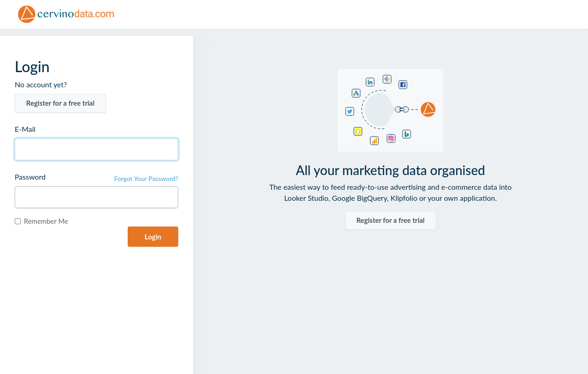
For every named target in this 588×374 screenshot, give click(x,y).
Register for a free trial (60, 103)
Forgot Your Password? (146, 178)
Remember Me (46, 221)
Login (153, 237)
